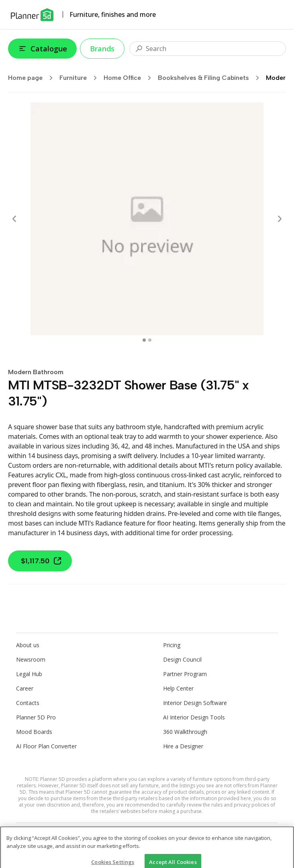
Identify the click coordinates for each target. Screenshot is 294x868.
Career (25, 688)
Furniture (81, 78)
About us (28, 645)
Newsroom (31, 659)
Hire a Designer (183, 746)
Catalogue (42, 49)
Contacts (28, 703)
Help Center (178, 688)
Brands (102, 49)
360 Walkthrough (185, 732)
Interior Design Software (195, 703)
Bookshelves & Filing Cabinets (211, 78)
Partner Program (185, 674)
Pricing (172, 645)
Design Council (182, 659)
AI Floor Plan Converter (46, 746)
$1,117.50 (42, 561)
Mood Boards (34, 732)
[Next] (280, 219)
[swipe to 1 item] (150, 340)
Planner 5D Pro (36, 717)
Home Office (130, 78)
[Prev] (14, 219)
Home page (33, 78)
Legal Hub (29, 674)
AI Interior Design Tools (194, 717)
